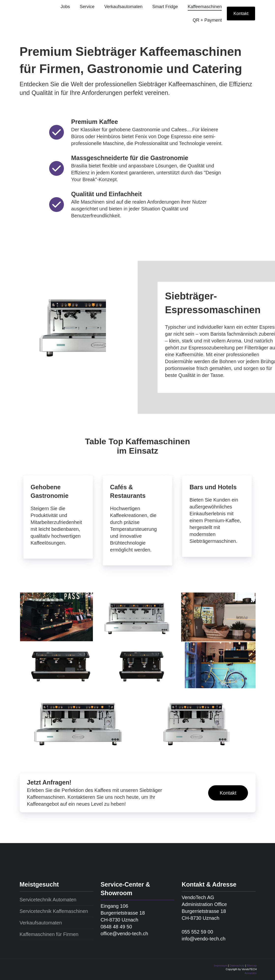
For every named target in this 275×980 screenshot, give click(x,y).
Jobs (65, 7)
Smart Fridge (165, 7)
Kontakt (241, 14)
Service (87, 7)
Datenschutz (237, 965)
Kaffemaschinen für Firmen (49, 934)
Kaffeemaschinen (205, 7)
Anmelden (251, 973)
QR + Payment (207, 20)
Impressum (221, 965)
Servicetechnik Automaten (48, 900)
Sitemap (252, 965)
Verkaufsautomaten (123, 7)
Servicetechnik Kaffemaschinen (54, 911)
